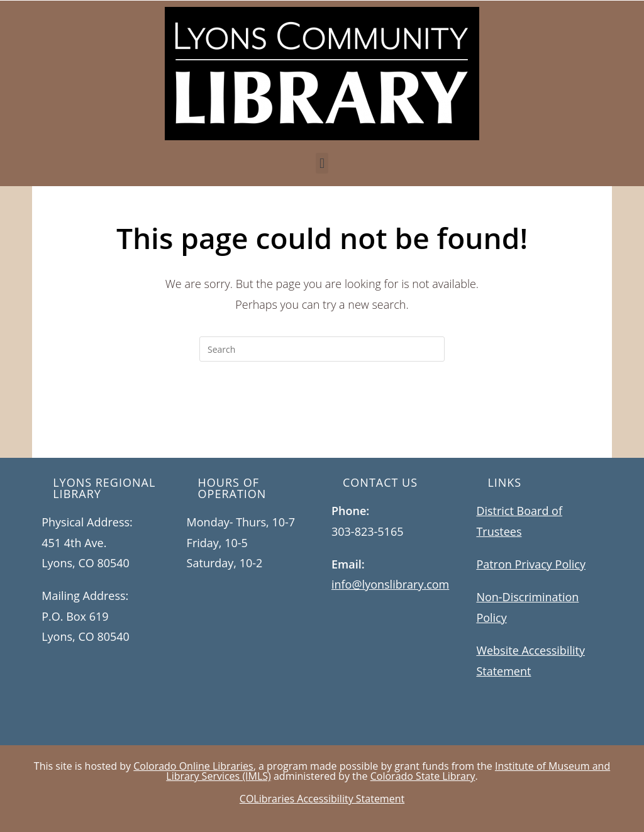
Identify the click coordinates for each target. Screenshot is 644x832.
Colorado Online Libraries (193, 766)
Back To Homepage (322, 413)
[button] (322, 163)
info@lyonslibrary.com (390, 584)
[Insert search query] (322, 349)
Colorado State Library (423, 776)
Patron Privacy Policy (531, 564)
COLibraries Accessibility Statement (322, 799)
